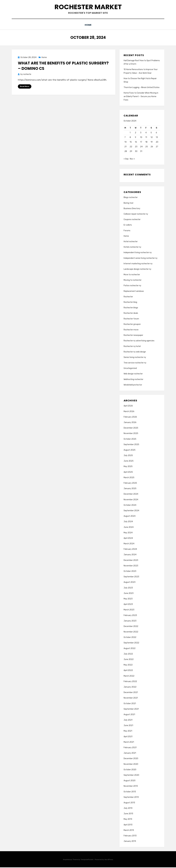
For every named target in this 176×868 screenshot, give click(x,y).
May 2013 (128, 820)
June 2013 (128, 814)
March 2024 (129, 544)
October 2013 (130, 792)
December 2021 (131, 693)
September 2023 (131, 577)
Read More (25, 86)
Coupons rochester (132, 220)
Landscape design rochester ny (137, 270)
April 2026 (128, 407)
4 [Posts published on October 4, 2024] (146, 132)
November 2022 (131, 632)
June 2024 (129, 528)
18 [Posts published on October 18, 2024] (146, 142)
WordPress (109, 860)
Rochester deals (131, 314)
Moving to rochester (133, 281)
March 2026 (129, 412)
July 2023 (128, 588)
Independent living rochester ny (138, 253)
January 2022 (130, 688)
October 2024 (130, 506)
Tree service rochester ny (135, 363)
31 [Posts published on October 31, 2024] (141, 151)
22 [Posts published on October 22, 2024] (131, 146)
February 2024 (130, 550)
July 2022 (128, 655)
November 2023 (131, 566)
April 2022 (128, 671)
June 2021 (128, 726)
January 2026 (130, 423)
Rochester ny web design (135, 352)
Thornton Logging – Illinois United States (142, 87)
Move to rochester (132, 275)
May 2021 (128, 732)
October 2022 (130, 638)
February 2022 (130, 682)
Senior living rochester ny (135, 358)
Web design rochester (133, 374)
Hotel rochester (131, 242)
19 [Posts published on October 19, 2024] (152, 142)
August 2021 (129, 715)
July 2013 (128, 809)
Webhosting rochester (133, 380)
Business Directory (132, 209)
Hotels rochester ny (132, 248)
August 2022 (130, 649)
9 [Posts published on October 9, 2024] (136, 137)
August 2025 (130, 451)
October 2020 (130, 770)
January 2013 (130, 842)
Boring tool (128, 204)
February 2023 (130, 616)
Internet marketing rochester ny (138, 264)
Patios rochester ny (132, 286)
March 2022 (129, 677)
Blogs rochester (131, 198)
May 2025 (128, 467)
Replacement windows (134, 292)
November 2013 (131, 787)
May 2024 (128, 533)
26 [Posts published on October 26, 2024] (152, 146)
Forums (127, 231)
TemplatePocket (87, 860)
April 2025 (128, 473)
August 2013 (129, 803)
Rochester (128, 297)
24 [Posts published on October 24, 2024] (141, 146)
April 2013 (128, 825)
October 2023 (130, 572)
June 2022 (129, 660)
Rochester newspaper (133, 336)
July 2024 (128, 522)
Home (88, 25)
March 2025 (129, 478)
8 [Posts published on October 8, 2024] (130, 137)
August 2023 (130, 583)
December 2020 (131, 759)
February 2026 (130, 418)
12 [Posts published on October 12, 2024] (152, 137)
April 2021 (128, 737)
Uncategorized (130, 369)
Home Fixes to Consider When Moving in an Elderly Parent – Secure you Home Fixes (141, 96)
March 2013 (129, 831)
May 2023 (128, 599)
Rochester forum (131, 319)
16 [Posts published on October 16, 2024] (136, 142)
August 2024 (130, 517)
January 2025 (130, 489)
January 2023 (130, 621)
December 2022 (131, 627)
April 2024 (128, 539)
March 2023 (129, 610)
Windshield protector (133, 386)
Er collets (128, 226)
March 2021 (129, 743)
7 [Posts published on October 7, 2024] (125, 137)
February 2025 (130, 484)
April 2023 (128, 605)
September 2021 (131, 710)
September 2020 (131, 776)
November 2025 (131, 434)
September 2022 (131, 643)
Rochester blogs (131, 308)
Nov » (132, 159)
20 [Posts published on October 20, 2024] (157, 142)
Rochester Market (88, 7)
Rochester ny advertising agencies (139, 341)
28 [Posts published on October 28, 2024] (126, 151)
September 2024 (131, 511)
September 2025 (131, 445)
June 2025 (129, 462)
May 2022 (128, 666)
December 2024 (131, 495)
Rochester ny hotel (132, 347)
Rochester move (131, 330)
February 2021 (130, 748)
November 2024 (131, 500)
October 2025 (130, 440)
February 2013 (130, 836)
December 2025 (131, 429)
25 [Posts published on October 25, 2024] (147, 146)
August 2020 (130, 781)
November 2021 (131, 699)
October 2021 (130, 704)
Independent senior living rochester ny (141, 259)
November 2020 (131, 765)
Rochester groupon (132, 325)
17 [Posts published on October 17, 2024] (141, 142)
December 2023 (131, 561)
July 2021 (128, 721)
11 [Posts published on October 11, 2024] (146, 137)
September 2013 (131, 798)
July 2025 (128, 456)
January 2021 (130, 754)
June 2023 (129, 594)
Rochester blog (130, 303)
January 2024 (130, 555)
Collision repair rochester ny (136, 215)
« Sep (126, 159)
